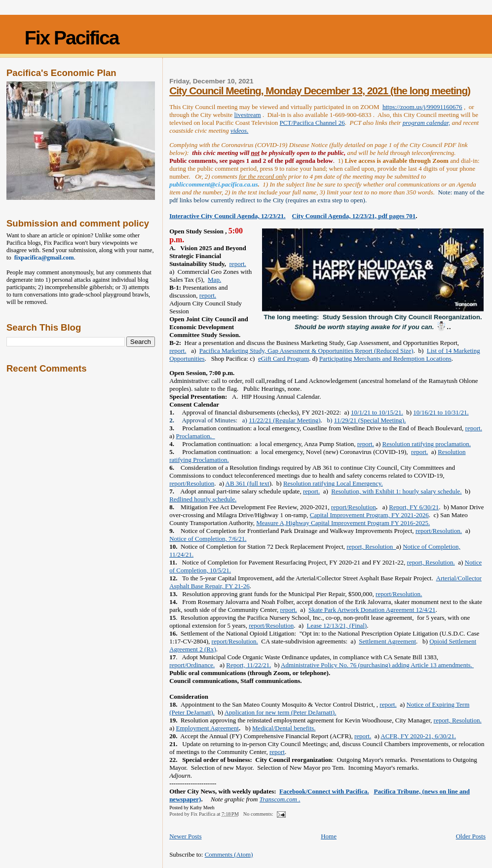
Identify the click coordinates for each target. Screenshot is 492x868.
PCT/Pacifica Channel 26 (312, 123)
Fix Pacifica (72, 38)
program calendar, (426, 123)
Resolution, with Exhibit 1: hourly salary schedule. (396, 491)
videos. (239, 131)
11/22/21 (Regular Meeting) (284, 420)
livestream (248, 115)
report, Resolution (371, 547)
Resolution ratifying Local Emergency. (333, 483)
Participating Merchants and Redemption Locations (385, 359)
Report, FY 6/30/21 (414, 507)
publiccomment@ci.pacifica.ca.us (213, 184)
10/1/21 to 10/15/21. (377, 412)
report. (238, 264)
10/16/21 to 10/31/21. (441, 412)
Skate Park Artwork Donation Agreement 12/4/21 (372, 610)
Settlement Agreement (387, 641)
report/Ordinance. (192, 665)
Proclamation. (196, 436)
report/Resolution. (439, 531)
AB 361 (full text (247, 483)
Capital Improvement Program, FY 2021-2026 (369, 515)
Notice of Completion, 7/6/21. (208, 539)
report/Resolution (192, 483)
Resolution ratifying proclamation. (427, 444)
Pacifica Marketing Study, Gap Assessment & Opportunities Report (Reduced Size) (306, 351)
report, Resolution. (431, 562)
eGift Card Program (284, 359)
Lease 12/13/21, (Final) (337, 625)
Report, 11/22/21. (248, 665)
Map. (214, 280)
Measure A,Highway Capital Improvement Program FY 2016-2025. (343, 523)
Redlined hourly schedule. (203, 499)
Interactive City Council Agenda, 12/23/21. (227, 216)
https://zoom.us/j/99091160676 (422, 107)
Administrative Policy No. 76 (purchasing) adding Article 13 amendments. (377, 665)
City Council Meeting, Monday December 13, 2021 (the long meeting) (320, 91)
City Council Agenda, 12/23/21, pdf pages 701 (354, 216)
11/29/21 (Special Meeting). (370, 420)
